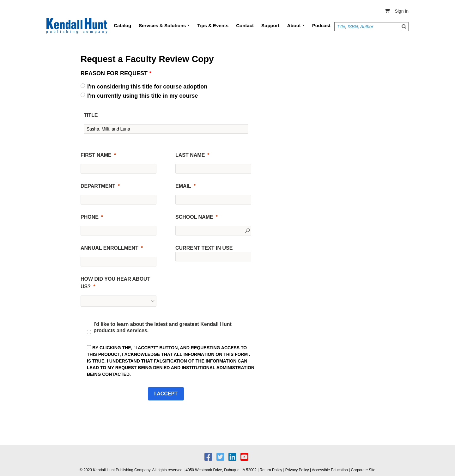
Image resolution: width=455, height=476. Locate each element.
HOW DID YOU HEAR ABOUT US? (115, 283)
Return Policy (271, 470)
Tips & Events (213, 25)
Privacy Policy (297, 470)
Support (270, 25)
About (294, 25)
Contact (245, 25)
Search (404, 27)
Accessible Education (330, 470)
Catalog (122, 25)
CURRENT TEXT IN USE (204, 248)
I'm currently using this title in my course (143, 96)
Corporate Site (363, 470)
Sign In (402, 11)
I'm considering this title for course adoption (147, 87)
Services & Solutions (162, 25)
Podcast (321, 25)
